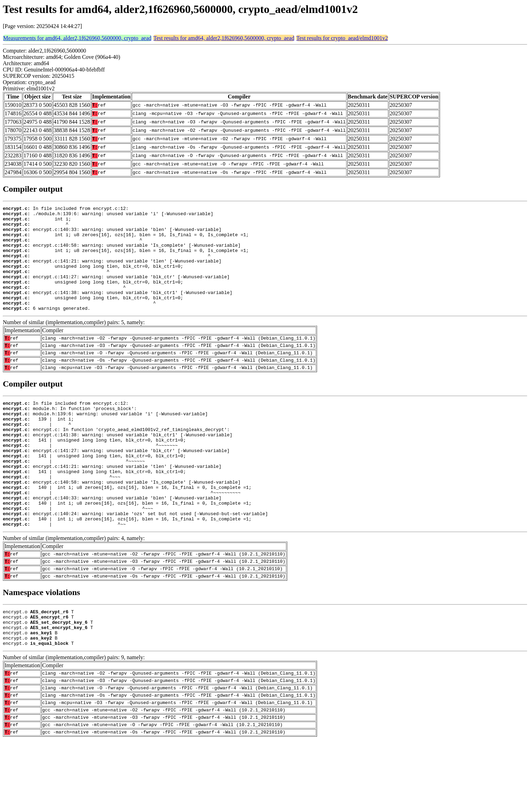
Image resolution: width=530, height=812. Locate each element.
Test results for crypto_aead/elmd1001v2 (342, 38)
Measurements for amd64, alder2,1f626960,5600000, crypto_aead (77, 38)
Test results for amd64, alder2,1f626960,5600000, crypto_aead (224, 38)
